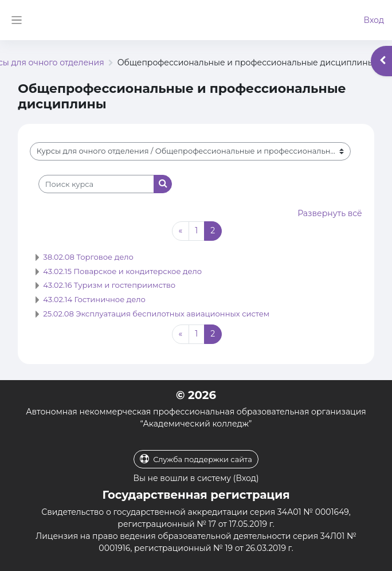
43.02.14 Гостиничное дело (94, 299)
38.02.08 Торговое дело (88, 257)
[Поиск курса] (96, 184)
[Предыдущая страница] (181, 231)
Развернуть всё (330, 213)
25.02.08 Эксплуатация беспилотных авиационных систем (156, 314)
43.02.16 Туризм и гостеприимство (109, 285)
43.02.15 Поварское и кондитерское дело (122, 271)
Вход (374, 20)
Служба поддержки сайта (196, 459)
